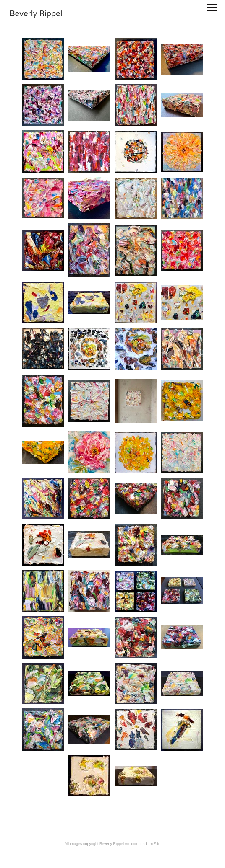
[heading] (36, 15)
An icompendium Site (143, 844)
